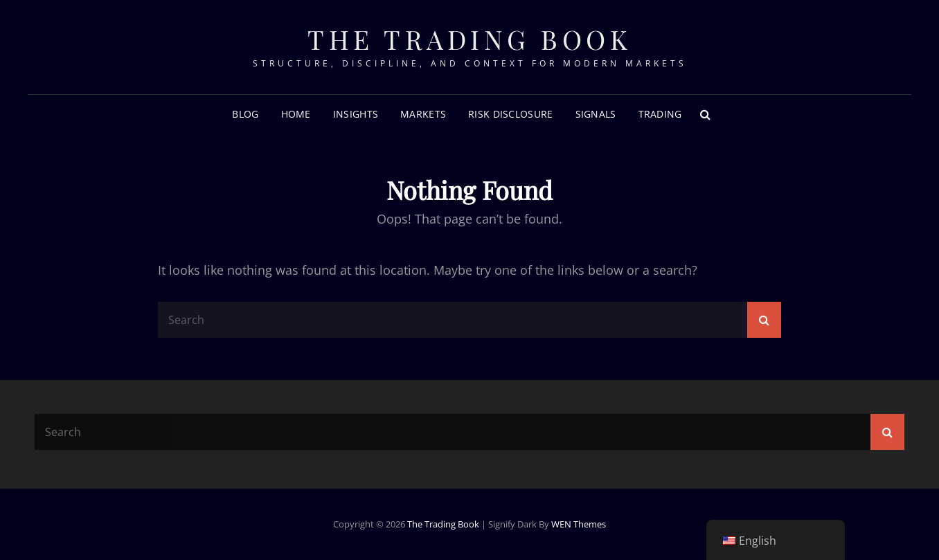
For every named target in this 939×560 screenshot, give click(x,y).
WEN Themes (579, 524)
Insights (356, 114)
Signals (596, 114)
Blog (245, 114)
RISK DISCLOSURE (510, 114)
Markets (423, 114)
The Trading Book (469, 39)
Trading (660, 114)
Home (296, 114)
